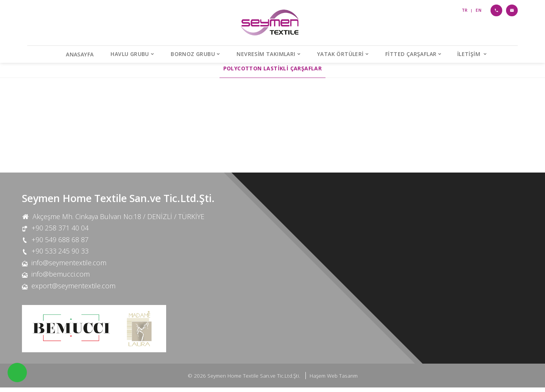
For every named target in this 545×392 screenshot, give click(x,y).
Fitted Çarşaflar (411, 54)
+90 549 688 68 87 (60, 244)
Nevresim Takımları (266, 54)
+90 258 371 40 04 (60, 232)
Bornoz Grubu (193, 54)
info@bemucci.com (61, 279)
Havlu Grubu (130, 54)
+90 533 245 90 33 (60, 255)
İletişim (470, 54)
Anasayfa (80, 54)
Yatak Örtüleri (340, 54)
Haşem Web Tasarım (334, 380)
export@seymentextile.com (73, 290)
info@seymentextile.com (69, 267)
